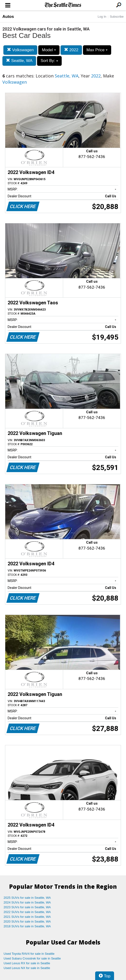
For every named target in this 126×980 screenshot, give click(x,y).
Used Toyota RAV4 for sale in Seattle (29, 954)
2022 (71, 50)
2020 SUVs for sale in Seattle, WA (27, 921)
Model (49, 50)
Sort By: (49, 61)
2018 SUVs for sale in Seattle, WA (27, 926)
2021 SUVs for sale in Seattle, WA (27, 917)
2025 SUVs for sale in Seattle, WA (27, 898)
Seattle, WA (19, 61)
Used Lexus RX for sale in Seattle (27, 963)
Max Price (97, 50)
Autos (8, 17)
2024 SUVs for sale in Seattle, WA (27, 902)
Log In (102, 17)
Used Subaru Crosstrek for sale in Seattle (32, 958)
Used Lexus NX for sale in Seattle (27, 968)
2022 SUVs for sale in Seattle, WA (27, 912)
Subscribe (117, 17)
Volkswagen (20, 50)
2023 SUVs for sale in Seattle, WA (27, 907)
